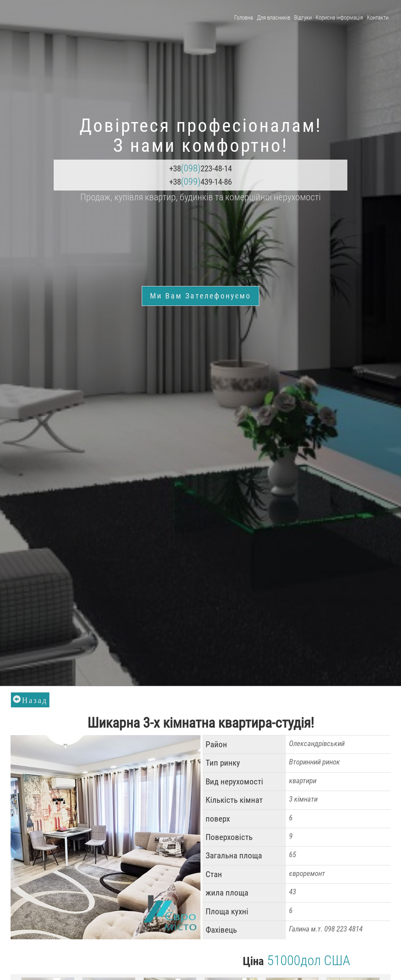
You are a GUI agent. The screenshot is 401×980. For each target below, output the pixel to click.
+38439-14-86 (200, 182)
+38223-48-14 (200, 168)
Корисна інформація (339, 18)
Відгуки (303, 18)
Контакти (378, 18)
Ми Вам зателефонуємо (200, 296)
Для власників (274, 18)
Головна (244, 18)
